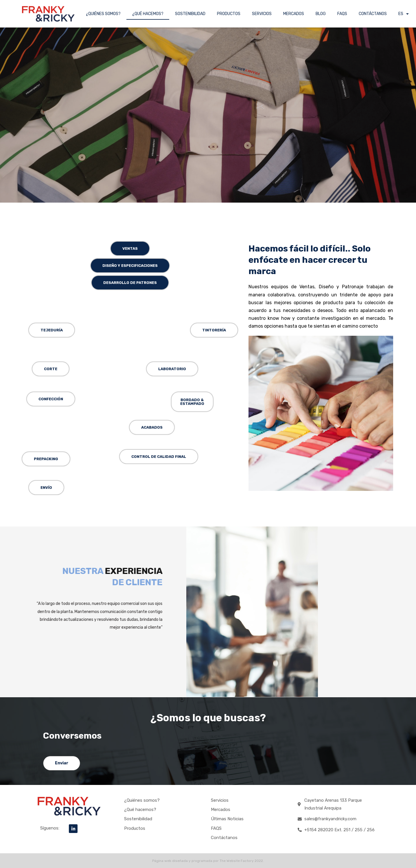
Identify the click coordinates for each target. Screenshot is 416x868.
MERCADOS (294, 14)
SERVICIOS (262, 14)
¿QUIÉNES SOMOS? (103, 14)
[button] (192, 402)
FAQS (342, 14)
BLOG (321, 14)
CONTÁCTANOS (373, 14)
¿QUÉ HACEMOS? (148, 14)
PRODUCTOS (229, 14)
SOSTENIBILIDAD (190, 14)
